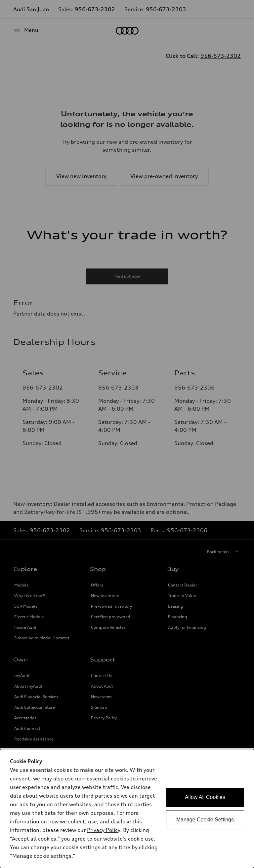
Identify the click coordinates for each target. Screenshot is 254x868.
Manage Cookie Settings (205, 820)
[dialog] (127, 809)
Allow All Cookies (205, 797)
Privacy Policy (104, 830)
